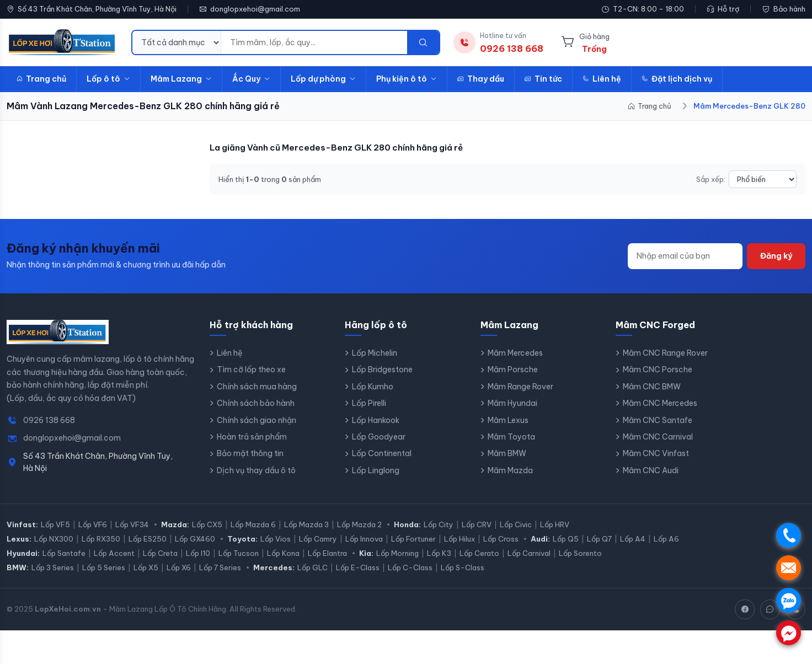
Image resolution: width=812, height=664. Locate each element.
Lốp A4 (633, 539)
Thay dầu (481, 79)
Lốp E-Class (358, 567)
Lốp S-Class (463, 567)
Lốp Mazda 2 (359, 524)
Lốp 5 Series (104, 567)
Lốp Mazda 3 (306, 524)
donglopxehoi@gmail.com (255, 9)
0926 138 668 (49, 420)
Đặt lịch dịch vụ (677, 79)
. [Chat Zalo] (789, 600)
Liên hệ (602, 79)
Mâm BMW (507, 453)
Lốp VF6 (93, 524)
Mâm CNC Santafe (658, 420)
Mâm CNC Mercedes (660, 403)
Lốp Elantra (327, 553)
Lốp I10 (198, 553)
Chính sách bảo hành (256, 403)
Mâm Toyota (511, 437)
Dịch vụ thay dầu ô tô (256, 470)
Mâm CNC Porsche (658, 370)
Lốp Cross (501, 539)
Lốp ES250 (148, 539)
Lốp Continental (382, 453)
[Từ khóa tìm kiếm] (314, 42)
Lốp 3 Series (53, 567)
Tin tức (543, 79)
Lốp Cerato (479, 553)
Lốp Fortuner (413, 539)
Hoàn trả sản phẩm (252, 437)
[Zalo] (770, 609)
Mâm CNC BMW (652, 387)
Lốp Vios (276, 539)
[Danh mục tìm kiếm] (177, 42)
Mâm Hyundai (512, 403)
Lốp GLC (312, 567)
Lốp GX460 (195, 539)
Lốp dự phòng (323, 79)
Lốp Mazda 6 (253, 524)
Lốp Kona (283, 553)
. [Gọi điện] (789, 535)
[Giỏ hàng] (585, 42)
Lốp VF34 (132, 524)
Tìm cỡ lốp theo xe (251, 370)
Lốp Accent (114, 553)
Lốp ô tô (108, 79)
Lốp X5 (146, 567)
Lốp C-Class (410, 567)
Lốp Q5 (566, 539)
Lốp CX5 (207, 524)
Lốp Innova (364, 539)
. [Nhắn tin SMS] (789, 568)
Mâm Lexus (508, 420)
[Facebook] (745, 609)
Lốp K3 (439, 553)
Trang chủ (41, 79)
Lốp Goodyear (379, 437)
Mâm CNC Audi (651, 470)
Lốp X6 (179, 567)
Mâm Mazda (510, 470)
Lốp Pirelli (369, 403)
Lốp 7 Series (220, 567)
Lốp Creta (160, 553)
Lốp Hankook (376, 420)
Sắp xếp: (711, 179)
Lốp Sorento (580, 553)
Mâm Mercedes (515, 353)
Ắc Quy (251, 79)
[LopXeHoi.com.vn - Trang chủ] (62, 42)
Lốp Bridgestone (382, 370)
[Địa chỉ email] (685, 256)
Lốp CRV (477, 524)
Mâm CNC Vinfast (656, 453)
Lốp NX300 (54, 539)
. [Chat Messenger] (789, 633)
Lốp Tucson (239, 553)
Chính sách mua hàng (257, 387)
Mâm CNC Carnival (658, 437)
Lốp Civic (516, 524)
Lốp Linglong (376, 470)
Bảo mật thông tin (250, 453)
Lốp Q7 (599, 539)
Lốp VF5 (55, 524)
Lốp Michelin (375, 353)
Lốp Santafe (64, 553)
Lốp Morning (397, 553)
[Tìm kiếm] (423, 42)
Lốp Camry (318, 539)
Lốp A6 (666, 539)
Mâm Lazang (181, 79)
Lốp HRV (555, 524)
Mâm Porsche (513, 370)
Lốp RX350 (101, 539)
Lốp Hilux (460, 539)
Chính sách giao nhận (257, 420)
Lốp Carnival (529, 553)
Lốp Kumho (373, 387)
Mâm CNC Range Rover (665, 353)
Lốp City (439, 524)
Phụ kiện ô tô (407, 79)
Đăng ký (776, 256)
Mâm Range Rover (520, 387)
